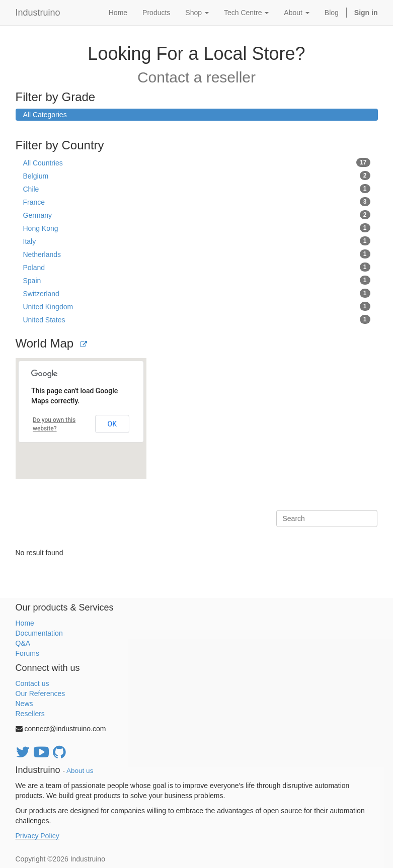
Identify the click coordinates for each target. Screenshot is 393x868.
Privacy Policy (37, 836)
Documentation (39, 633)
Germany (197, 215)
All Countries (197, 162)
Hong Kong (197, 228)
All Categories (45, 115)
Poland (197, 267)
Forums (27, 653)
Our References (41, 693)
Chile (197, 189)
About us (80, 771)
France (197, 202)
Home (25, 623)
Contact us (32, 683)
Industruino (38, 13)
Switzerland (197, 293)
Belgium (197, 176)
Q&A (23, 643)
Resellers (30, 714)
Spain (197, 280)
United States (197, 319)
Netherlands (197, 254)
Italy (197, 241)
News (24, 704)
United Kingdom (197, 306)
